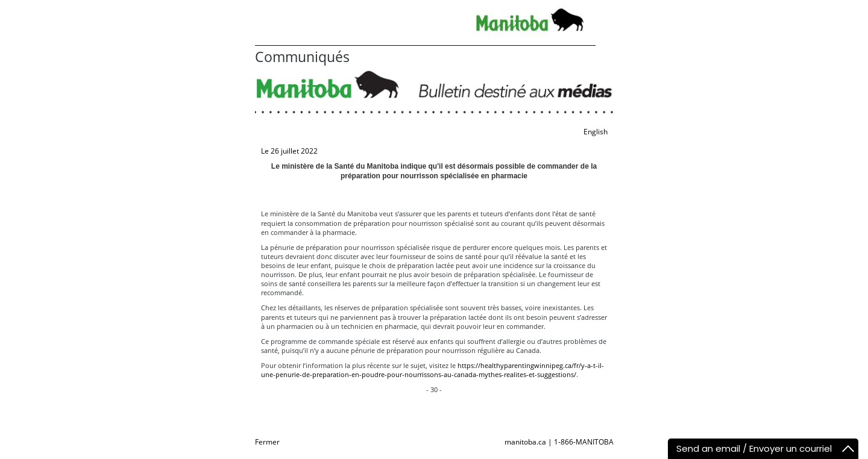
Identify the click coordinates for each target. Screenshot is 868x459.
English (596, 132)
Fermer (267, 442)
